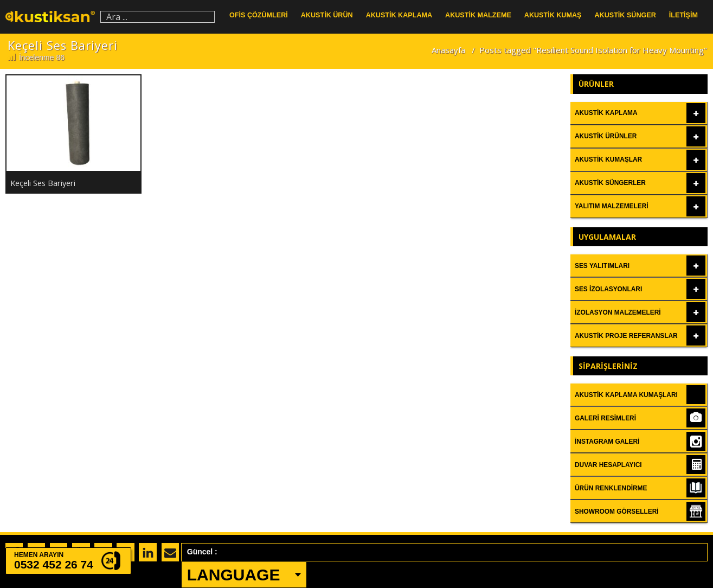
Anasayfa (448, 50)
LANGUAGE (234, 575)
